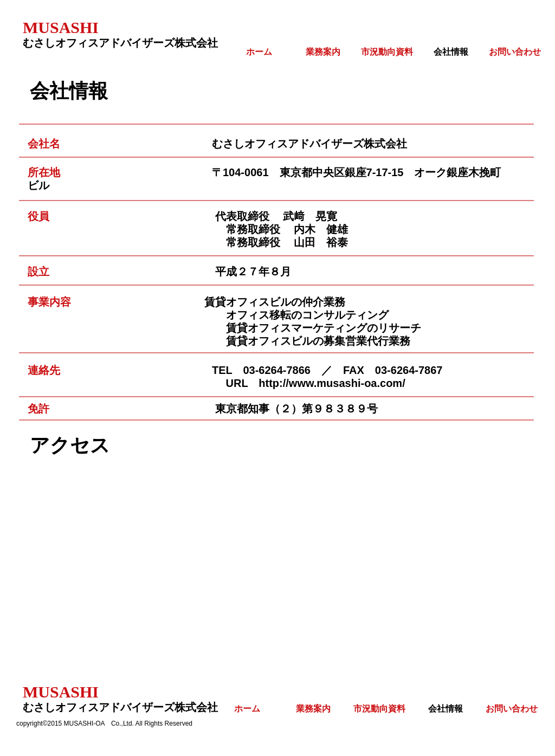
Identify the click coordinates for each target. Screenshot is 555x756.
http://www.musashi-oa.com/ (332, 383)
